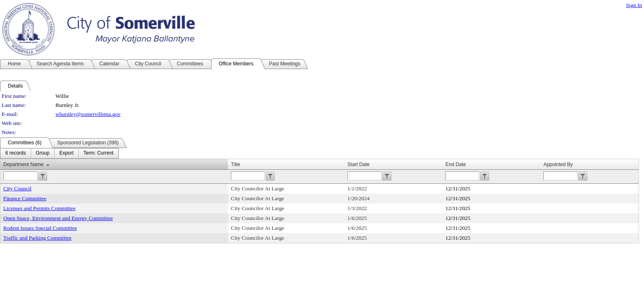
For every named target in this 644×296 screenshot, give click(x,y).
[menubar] (59, 153)
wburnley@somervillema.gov (88, 114)
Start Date (359, 164)
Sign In (634, 5)
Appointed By (558, 164)
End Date (455, 164)
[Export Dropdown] (66, 153)
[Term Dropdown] (98, 153)
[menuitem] (16, 153)
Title (235, 164)
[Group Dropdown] (43, 153)
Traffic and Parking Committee (37, 238)
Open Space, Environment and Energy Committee (58, 218)
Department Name (23, 164)
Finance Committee (25, 198)
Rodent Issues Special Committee (40, 228)
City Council (17, 188)
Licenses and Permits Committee (39, 208)
